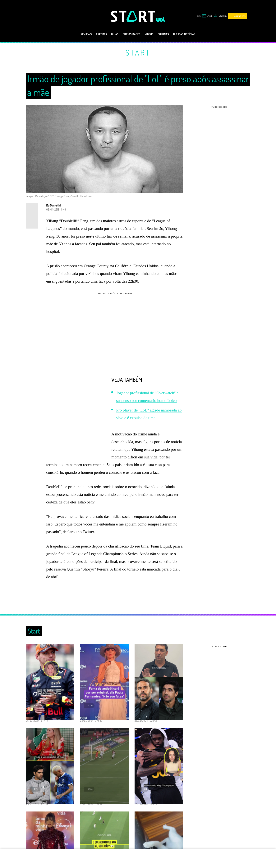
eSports (95, 34)
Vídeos (151, 34)
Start (138, 52)
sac (199, 16)
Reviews (77, 34)
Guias (110, 34)
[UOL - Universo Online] (161, 20)
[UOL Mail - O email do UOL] (207, 16)
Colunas (167, 34)
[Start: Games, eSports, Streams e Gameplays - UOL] (134, 16)
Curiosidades (130, 34)
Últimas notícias (192, 34)
